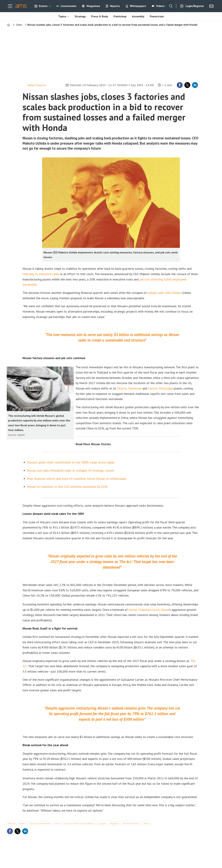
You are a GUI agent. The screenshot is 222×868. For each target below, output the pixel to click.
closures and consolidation (79, 823)
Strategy (80, 16)
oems (146, 823)
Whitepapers (138, 6)
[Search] (171, 6)
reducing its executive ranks (41, 274)
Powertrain (157, 16)
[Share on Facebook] (180, 85)
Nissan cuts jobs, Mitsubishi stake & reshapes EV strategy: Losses (71, 470)
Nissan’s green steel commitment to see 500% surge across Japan (71, 462)
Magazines (93, 6)
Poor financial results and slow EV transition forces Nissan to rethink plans (77, 479)
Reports (115, 6)
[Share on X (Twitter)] (187, 85)
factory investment (40, 823)
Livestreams (69, 6)
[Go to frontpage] (21, 6)
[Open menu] (10, 6)
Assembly (138, 16)
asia (57, 823)
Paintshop (120, 16)
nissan (12, 823)
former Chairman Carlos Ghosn (149, 610)
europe (102, 823)
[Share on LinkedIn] (195, 85)
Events (43, 6)
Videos (160, 6)
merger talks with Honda (164, 293)
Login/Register (195, 6)
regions (115, 823)
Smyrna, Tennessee (129, 388)
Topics (62, 16)
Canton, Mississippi (161, 388)
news (22, 823)
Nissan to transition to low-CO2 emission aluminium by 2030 (67, 487)
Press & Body (100, 16)
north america (131, 823)
